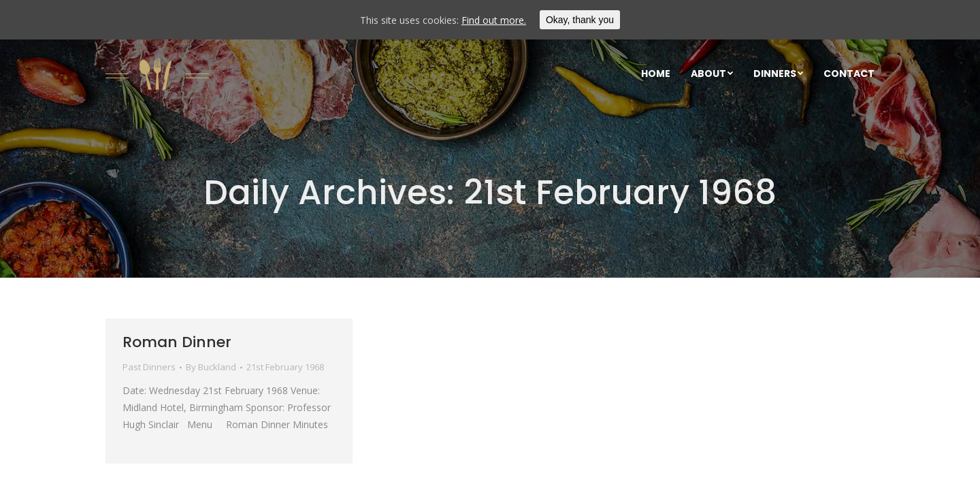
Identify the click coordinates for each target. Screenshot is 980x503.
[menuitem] (656, 74)
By (211, 367)
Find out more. (494, 20)
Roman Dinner (177, 342)
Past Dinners (149, 367)
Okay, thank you (580, 20)
